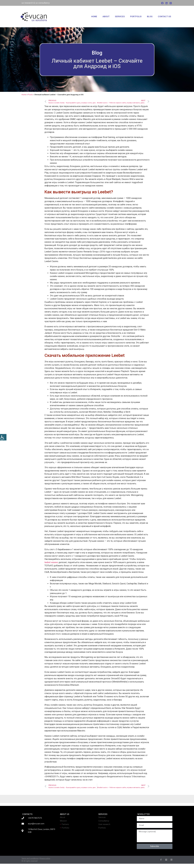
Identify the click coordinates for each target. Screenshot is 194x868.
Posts (30, 95)
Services (120, 17)
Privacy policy (45, 858)
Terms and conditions (30, 858)
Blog (150, 17)
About (106, 17)
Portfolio (136, 17)
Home (94, 17)
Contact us (164, 17)
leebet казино (52, 562)
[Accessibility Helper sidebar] (3, 437)
